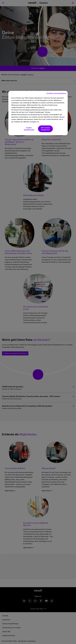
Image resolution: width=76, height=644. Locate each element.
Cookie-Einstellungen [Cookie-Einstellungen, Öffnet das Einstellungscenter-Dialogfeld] (29, 129)
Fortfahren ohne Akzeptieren (56, 93)
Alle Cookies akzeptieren (45, 129)
